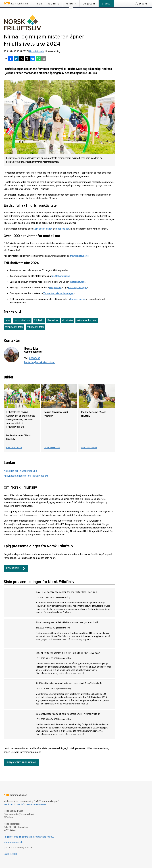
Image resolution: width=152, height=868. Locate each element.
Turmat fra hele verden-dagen (58, 293)
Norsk (6, 854)
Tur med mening (78, 299)
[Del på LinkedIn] (16, 59)
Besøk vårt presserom (21, 763)
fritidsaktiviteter (35, 327)
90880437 (35, 358)
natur (8, 320)
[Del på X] (22, 59)
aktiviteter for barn (87, 320)
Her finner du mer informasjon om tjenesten (25, 804)
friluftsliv (39, 320)
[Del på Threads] (27, 59)
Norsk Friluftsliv (37, 51)
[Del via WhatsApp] (38, 59)
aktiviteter (68, 320)
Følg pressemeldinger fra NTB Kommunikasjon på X (29, 837)
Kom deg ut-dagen (43, 229)
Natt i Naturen (77, 282)
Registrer (16, 568)
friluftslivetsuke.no (79, 256)
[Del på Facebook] (10, 59)
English (14, 854)
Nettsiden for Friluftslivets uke (20, 471)
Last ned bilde (14, 448)
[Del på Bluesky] (33, 59)
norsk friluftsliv (22, 320)
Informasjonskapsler (14, 842)
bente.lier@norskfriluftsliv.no (40, 362)
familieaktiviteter (14, 327)
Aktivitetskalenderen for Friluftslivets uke (26, 476)
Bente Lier (53, 320)
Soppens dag (63, 229)
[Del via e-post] (44, 59)
